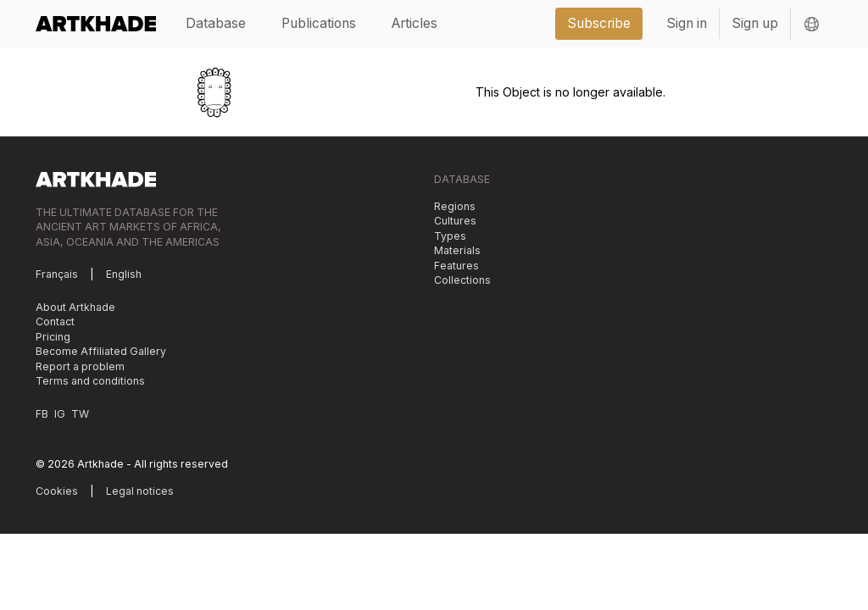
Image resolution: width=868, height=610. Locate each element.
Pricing (53, 337)
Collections (462, 280)
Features (456, 266)
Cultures (455, 221)
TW (80, 414)
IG (60, 414)
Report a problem (80, 366)
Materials (457, 250)
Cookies (57, 491)
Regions (455, 206)
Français (57, 274)
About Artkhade (75, 307)
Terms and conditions (90, 381)
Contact (55, 322)
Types (450, 236)
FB (42, 414)
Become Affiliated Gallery (101, 351)
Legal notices (140, 491)
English (124, 274)
